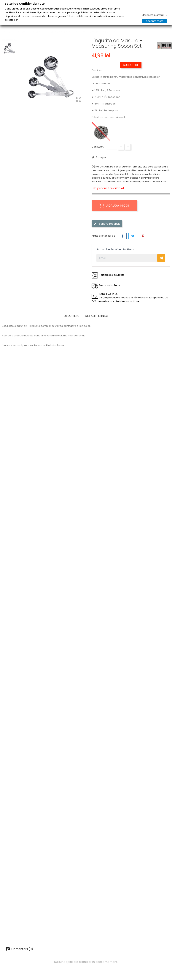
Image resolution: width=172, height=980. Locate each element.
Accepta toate (155, 21)
